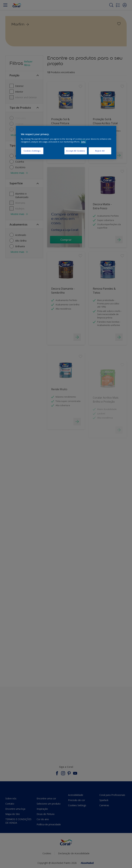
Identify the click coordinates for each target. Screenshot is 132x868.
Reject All (100, 151)
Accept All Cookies (76, 151)
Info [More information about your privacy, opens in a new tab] (83, 142)
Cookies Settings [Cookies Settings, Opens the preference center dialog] (32, 151)
